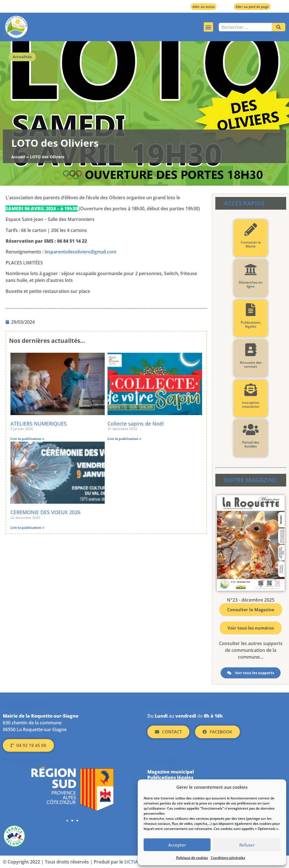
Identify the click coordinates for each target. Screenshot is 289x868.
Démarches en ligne (251, 284)
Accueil (18, 157)
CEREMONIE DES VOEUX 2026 (45, 512)
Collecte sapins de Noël (136, 424)
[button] (208, 27)
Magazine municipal (171, 772)
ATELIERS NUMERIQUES (39, 424)
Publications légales (251, 324)
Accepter (177, 845)
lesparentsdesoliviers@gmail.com (80, 252)
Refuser (247, 845)
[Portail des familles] (251, 430)
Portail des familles (251, 444)
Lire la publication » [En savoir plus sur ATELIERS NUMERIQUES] (27, 439)
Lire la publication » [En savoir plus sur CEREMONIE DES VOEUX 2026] (27, 528)
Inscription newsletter (251, 405)
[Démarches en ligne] (251, 270)
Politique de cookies (192, 858)
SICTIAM (133, 862)
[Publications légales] (251, 310)
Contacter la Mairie (251, 244)
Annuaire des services (251, 364)
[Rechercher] (279, 27)
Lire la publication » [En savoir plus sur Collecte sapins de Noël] (124, 439)
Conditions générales (228, 858)
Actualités (22, 57)
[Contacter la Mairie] (251, 230)
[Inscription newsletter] (251, 390)
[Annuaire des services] (251, 350)
